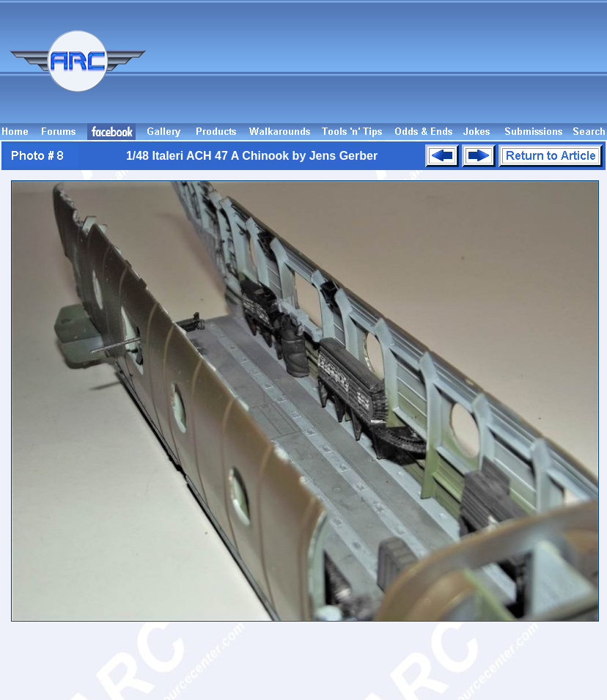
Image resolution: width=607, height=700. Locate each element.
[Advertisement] (540, 68)
